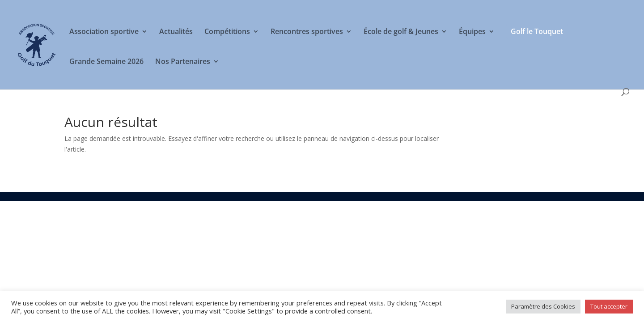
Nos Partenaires (183, 62)
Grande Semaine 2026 (106, 62)
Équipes (472, 32)
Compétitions (227, 32)
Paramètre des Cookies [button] (543, 306)
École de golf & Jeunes (401, 32)
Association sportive (104, 32)
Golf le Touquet (537, 31)
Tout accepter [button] (609, 306)
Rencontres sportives (307, 32)
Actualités (176, 32)
